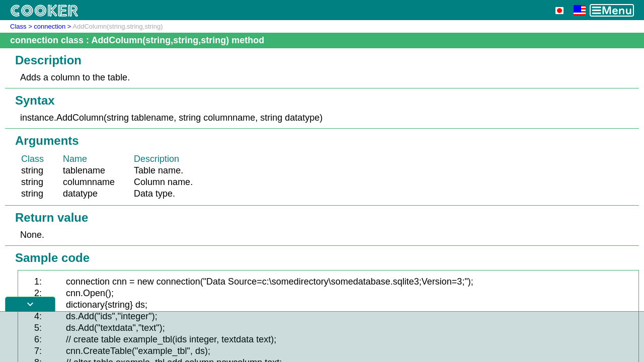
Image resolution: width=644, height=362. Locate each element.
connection (50, 26)
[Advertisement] (322, 337)
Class (18, 26)
